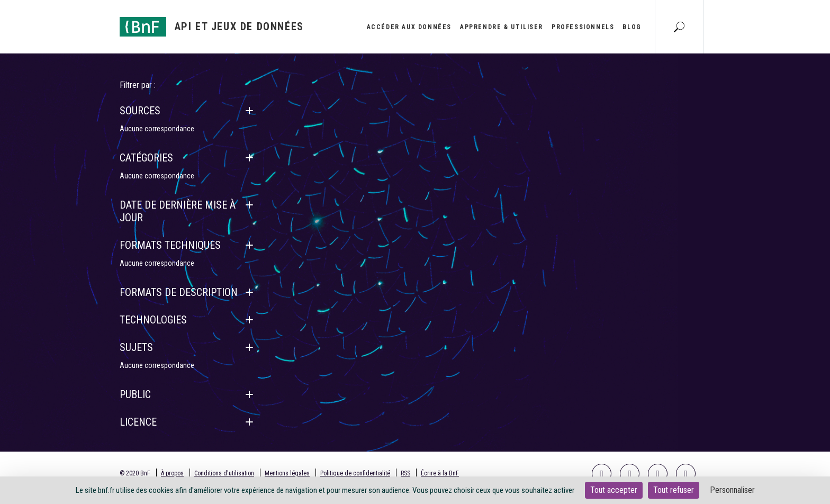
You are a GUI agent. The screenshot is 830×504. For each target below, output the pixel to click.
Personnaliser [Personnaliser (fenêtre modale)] (732, 490)
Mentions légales (287, 473)
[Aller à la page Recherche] (679, 26)
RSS (405, 473)
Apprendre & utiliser (502, 27)
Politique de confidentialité (355, 473)
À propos (172, 473)
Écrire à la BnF (440, 473)
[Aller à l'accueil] (212, 27)
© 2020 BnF (135, 473)
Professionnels (583, 27)
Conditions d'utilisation (224, 473)
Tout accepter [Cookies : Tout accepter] (614, 490)
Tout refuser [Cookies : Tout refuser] (674, 490)
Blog (632, 27)
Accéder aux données (409, 27)
